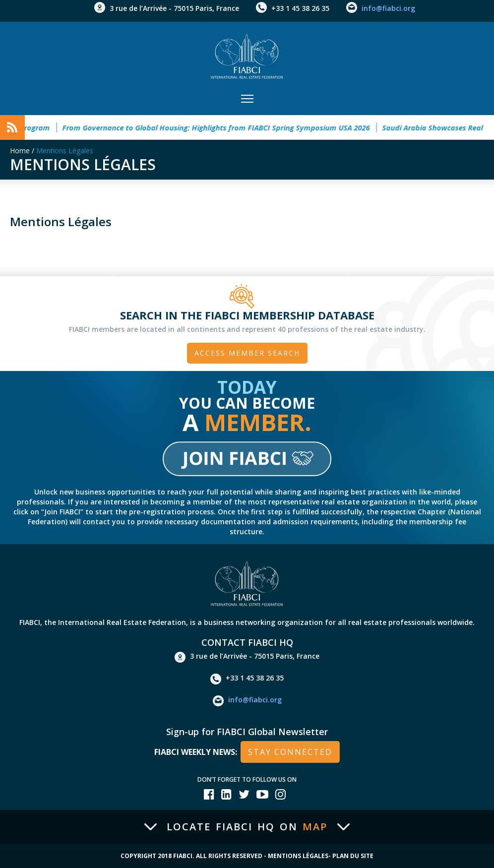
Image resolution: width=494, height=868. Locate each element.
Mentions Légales (65, 151)
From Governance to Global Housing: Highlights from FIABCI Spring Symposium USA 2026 (222, 127)
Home (20, 151)
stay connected (290, 752)
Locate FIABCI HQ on (247, 827)
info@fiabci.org (388, 8)
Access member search (247, 353)
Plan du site (353, 856)
